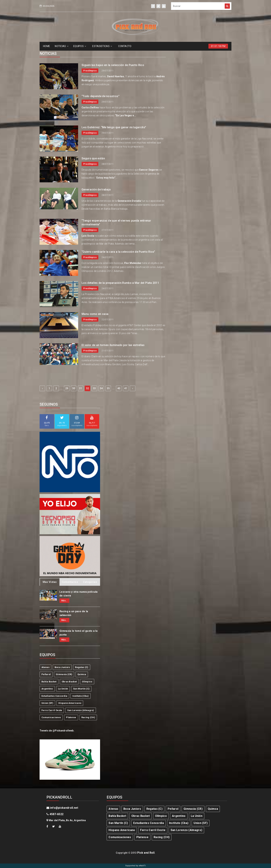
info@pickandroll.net (62, 808)
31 (81, 388)
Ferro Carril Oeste (52, 710)
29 (67, 388)
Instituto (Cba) (81, 696)
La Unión (63, 689)
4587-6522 (55, 814)
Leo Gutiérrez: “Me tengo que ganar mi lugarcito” (114, 127)
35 (108, 388)
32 (88, 388)
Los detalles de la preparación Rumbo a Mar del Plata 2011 (120, 283)
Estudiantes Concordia (54, 696)
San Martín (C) (81, 689)
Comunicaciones (51, 717)
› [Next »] (133, 388)
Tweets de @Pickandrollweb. (57, 731)
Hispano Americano (70, 703)
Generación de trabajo (96, 190)
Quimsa (82, 674)
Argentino (47, 689)
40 (119, 388)
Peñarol (46, 674)
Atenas (45, 667)
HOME (46, 46)
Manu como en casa (95, 314)
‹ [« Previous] (42, 388)
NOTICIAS (62, 46)
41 (126, 388)
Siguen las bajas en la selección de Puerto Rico (113, 65)
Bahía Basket (49, 682)
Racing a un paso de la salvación (74, 613)
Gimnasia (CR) (64, 674)
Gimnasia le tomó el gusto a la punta (78, 633)
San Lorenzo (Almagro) (81, 710)
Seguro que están (93, 158)
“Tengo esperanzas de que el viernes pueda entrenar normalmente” (116, 223)
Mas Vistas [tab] (50, 582)
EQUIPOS (80, 46)
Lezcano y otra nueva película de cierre (79, 594)
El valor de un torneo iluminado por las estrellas (113, 345)
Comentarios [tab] (70, 582)
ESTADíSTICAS (102, 46)
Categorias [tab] (90, 582)
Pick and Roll (146, 853)
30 (74, 388)
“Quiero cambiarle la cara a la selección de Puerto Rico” (118, 252)
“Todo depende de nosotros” (101, 96)
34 (101, 388)
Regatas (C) (82, 667)
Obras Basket (69, 682)
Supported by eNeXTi (136, 866)
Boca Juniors (62, 667)
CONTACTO (125, 46)
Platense (71, 717)
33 (94, 388)
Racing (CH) (88, 717)
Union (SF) (47, 703)
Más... (64, 601)
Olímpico (87, 682)
